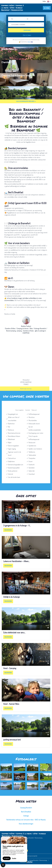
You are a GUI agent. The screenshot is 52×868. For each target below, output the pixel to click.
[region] (14, 849)
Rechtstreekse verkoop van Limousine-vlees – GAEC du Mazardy (26, 820)
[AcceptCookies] (3, 865)
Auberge (26, 816)
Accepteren (7, 858)
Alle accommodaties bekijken (26, 101)
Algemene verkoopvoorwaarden (30, 856)
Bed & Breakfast (26, 812)
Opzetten (14, 858)
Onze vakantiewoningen (26, 824)
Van (12, 19)
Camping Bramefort (26, 808)
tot (28, 19)
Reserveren (8, 530)
